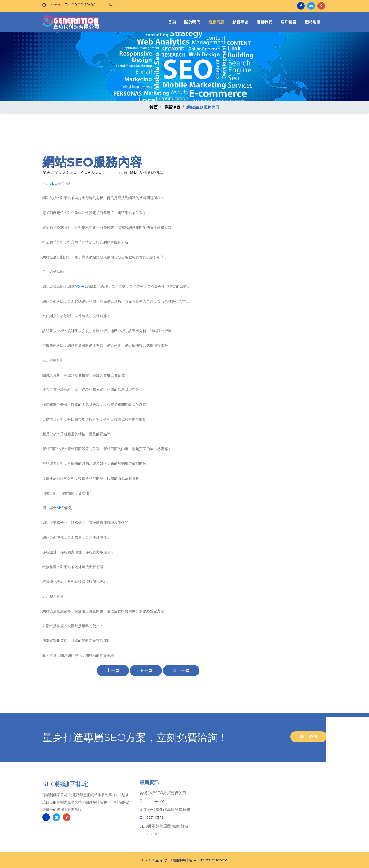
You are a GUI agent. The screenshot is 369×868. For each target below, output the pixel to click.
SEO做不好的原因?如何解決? (165, 826)
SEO (54, 183)
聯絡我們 (264, 22)
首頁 (173, 22)
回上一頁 (181, 670)
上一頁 (113, 670)
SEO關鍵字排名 (66, 785)
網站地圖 (313, 22)
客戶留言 (289, 22)
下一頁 (146, 670)
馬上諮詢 (309, 737)
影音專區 (240, 22)
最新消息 (216, 22)
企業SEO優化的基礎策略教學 (165, 809)
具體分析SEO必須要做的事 (163, 793)
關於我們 (192, 22)
